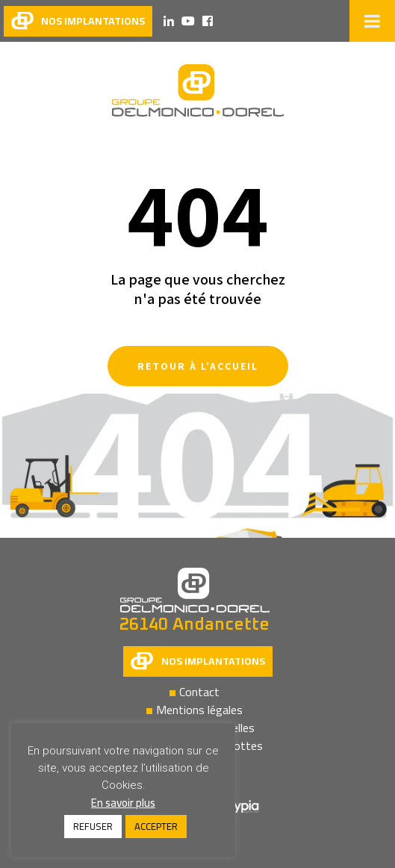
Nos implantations (213, 661)
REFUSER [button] (93, 826)
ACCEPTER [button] (156, 826)
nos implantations (93, 21)
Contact (199, 692)
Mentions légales (199, 710)
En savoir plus (123, 803)
